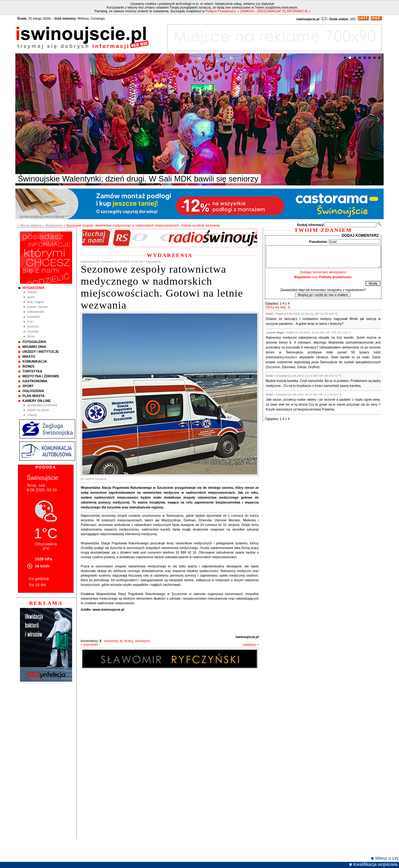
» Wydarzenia (52, 225)
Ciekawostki (36, 312)
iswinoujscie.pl (247, 637)
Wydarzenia (33, 288)
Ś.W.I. (31, 321)
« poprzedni (89, 644)
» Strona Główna (29, 225)
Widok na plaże (38, 410)
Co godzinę (39, 579)
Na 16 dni (37, 585)
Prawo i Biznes (38, 307)
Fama (31, 336)
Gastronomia (35, 381)
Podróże (33, 326)
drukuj (128, 641)
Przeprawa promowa (42, 405)
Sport (31, 297)
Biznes (28, 366)
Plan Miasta (33, 396)
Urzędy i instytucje (41, 352)
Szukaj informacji (310, 225)
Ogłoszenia (33, 391)
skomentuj (111, 641)
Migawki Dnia (34, 347)
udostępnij (142, 641)
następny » (251, 644)
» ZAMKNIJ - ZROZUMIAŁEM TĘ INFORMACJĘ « (274, 11)
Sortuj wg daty (276, 307)
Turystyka (32, 371)
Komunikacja (35, 361)
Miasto (32, 292)
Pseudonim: (318, 242)
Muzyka (33, 331)
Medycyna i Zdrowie (41, 376)
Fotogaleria (34, 342)
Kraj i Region (36, 302)
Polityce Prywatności (221, 11)
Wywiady (33, 317)
